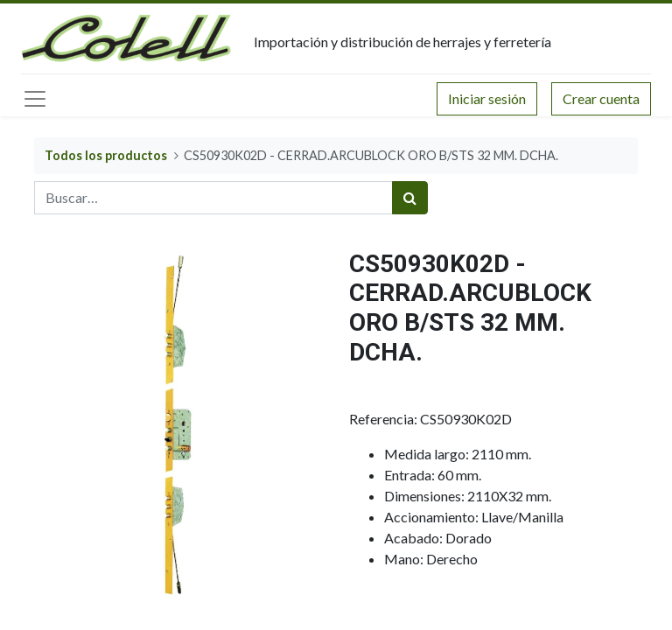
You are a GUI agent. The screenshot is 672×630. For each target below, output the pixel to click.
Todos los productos (106, 155)
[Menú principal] (35, 99)
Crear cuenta (601, 98)
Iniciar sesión (487, 98)
